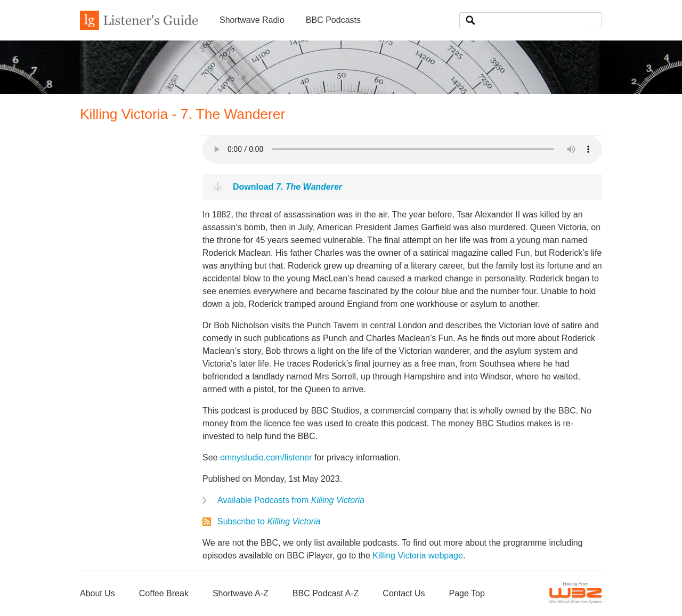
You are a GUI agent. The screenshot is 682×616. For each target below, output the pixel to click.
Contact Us (404, 593)
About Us (98, 593)
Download (287, 187)
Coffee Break (164, 593)
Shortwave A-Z (241, 593)
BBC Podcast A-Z (326, 593)
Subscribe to (269, 521)
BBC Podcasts (333, 20)
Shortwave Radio (252, 20)
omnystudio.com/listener (266, 457)
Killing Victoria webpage (418, 556)
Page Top (466, 593)
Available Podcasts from (291, 500)
